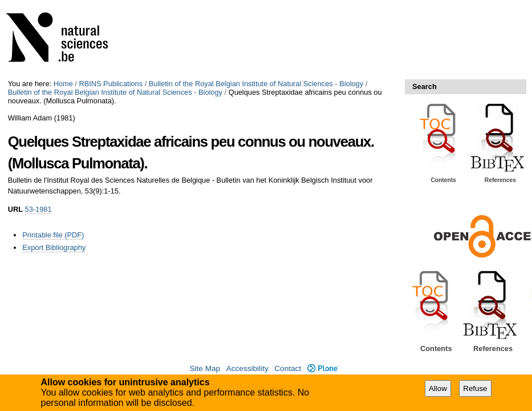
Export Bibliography (54, 247)
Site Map (205, 368)
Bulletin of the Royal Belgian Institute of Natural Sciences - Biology (256, 84)
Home (63, 84)
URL (15, 209)
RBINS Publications (111, 84)
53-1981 (38, 209)
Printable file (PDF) (53, 235)
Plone (323, 368)
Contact (288, 368)
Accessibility (247, 368)
